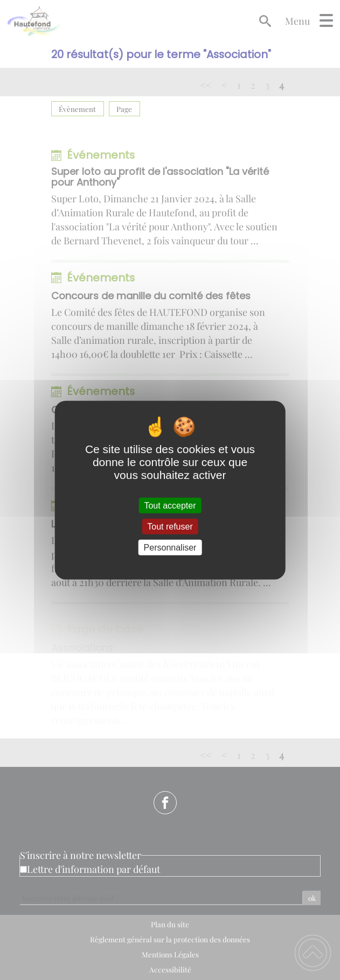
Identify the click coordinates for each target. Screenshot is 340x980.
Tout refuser (170, 526)
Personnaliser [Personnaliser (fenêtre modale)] (170, 548)
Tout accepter (170, 505)
